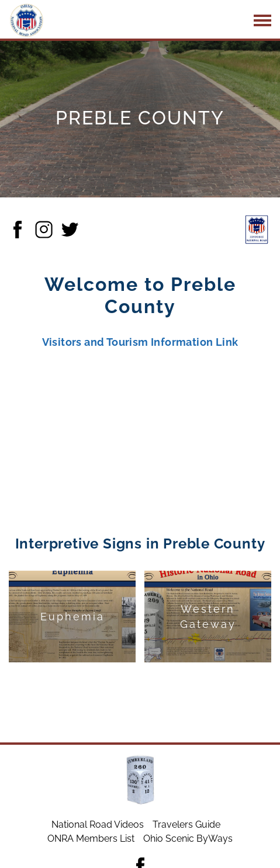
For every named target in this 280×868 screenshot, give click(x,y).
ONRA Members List (91, 839)
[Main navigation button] (262, 20)
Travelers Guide (186, 824)
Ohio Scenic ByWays (188, 839)
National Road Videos (98, 824)
